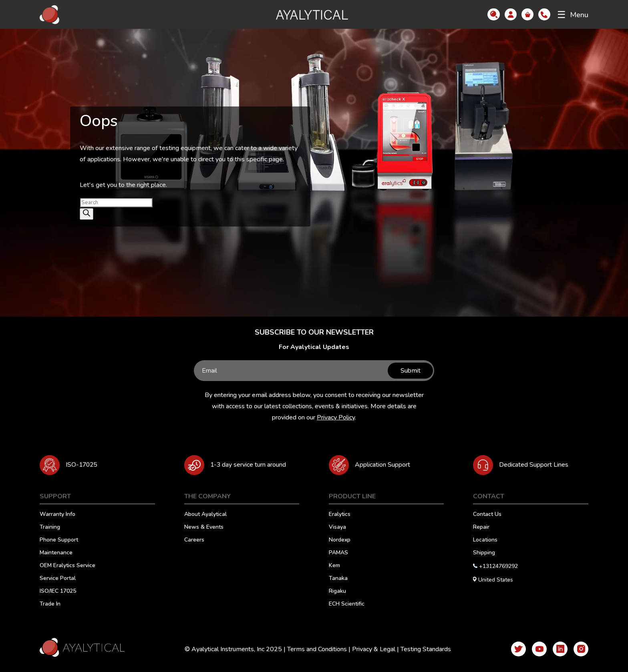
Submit (409, 371)
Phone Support (59, 540)
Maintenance (56, 553)
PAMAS (338, 553)
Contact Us (487, 515)
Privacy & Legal (371, 649)
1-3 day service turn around (252, 465)
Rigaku (337, 592)
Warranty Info (57, 515)
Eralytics (340, 515)
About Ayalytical (205, 515)
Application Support (385, 465)
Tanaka (338, 579)
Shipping (484, 553)
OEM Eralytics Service (67, 566)
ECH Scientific (347, 604)
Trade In (50, 604)
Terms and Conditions (315, 649)
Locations (485, 540)
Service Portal (58, 579)
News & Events (204, 528)
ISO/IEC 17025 (58, 592)
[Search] (87, 214)
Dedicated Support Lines (536, 465)
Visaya (337, 528)
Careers (194, 540)
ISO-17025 (83, 465)
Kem (334, 566)
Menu (573, 15)
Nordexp (340, 540)
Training (50, 528)
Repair (481, 528)
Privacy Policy (336, 417)
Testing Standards (423, 649)
